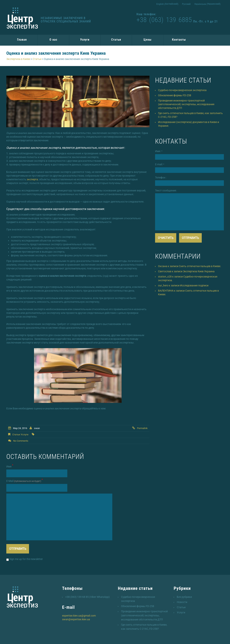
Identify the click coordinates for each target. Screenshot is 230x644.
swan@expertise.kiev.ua (76, 619)
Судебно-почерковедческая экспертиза (182, 90)
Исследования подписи (194, 285)
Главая (22, 40)
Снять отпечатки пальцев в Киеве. (200, 266)
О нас (53, 40)
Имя (10, 466)
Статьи (116, 40)
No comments (21, 441)
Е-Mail (25, 481)
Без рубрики (184, 597)
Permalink (142, 428)
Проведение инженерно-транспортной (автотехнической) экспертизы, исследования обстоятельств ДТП (186, 104)
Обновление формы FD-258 (175, 95)
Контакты (179, 40)
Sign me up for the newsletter (25, 559)
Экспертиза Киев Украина (199, 271)
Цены (148, 40)
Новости (182, 602)
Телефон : (161, 178)
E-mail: (160, 164)
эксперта (32, 179)
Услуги (85, 40)
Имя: (159, 151)
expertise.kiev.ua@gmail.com (79, 616)
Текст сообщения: (166, 190)
